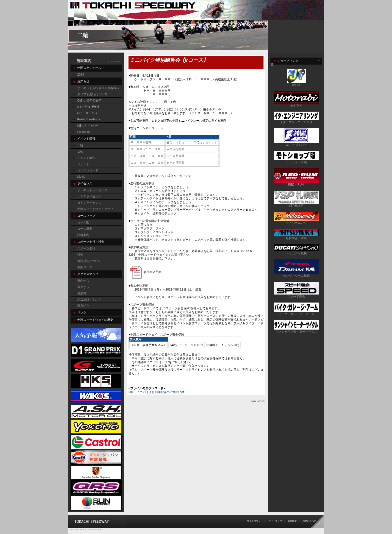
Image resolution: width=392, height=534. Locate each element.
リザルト (83, 164)
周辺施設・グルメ (89, 300)
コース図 (83, 222)
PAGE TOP (255, 401)
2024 (81, 75)
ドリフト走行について (92, 94)
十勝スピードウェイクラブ (95, 209)
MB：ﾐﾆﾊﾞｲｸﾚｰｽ (88, 126)
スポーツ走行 (86, 248)
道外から (83, 287)
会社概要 (292, 521)
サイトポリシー (255, 521)
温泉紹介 (83, 306)
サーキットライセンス (92, 190)
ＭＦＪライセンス (89, 203)
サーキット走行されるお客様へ (98, 88)
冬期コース (85, 267)
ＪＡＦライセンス (89, 196)
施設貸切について (89, 261)
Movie (81, 177)
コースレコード (88, 170)
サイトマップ (275, 521)
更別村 (82, 293)
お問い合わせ (309, 521)
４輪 (80, 145)
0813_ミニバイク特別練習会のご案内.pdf (156, 392)
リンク (82, 313)
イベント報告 (86, 158)
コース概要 (85, 229)
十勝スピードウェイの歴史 (95, 320)
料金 (80, 255)
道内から (83, 281)
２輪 (80, 152)
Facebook (84, 132)
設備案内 (83, 235)
